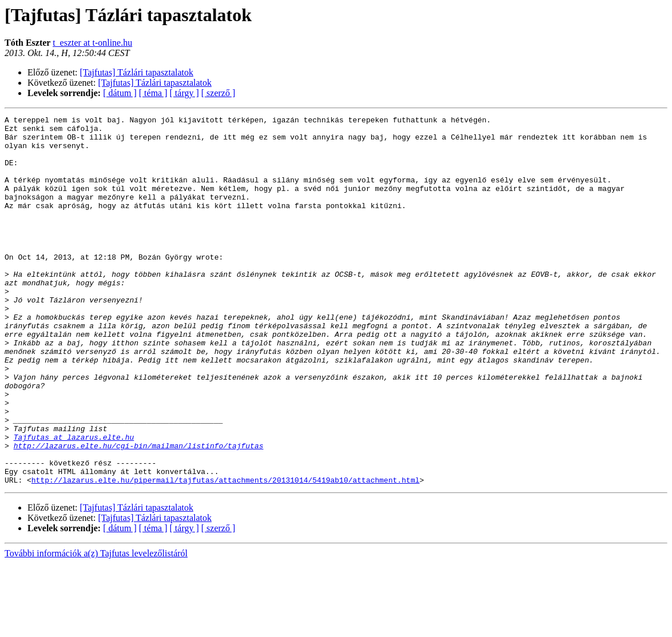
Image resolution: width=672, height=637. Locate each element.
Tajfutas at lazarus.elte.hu (74, 502)
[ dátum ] (120, 93)
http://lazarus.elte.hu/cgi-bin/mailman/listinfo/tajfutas (139, 512)
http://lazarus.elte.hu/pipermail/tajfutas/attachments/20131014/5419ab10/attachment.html (226, 554)
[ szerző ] (218, 93)
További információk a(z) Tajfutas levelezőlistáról (96, 627)
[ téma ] (153, 93)
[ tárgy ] (184, 93)
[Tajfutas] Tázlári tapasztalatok (137, 72)
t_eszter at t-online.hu (92, 43)
